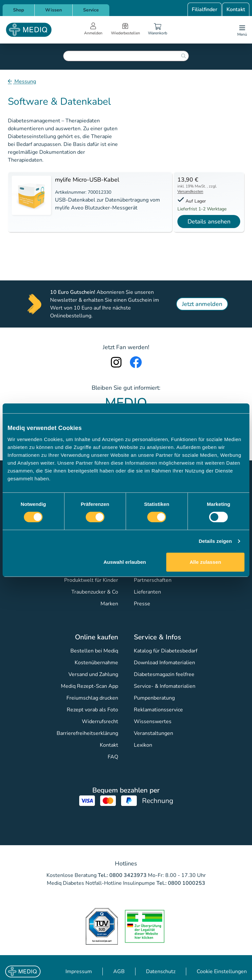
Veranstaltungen (153, 733)
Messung (25, 81)
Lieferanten (147, 592)
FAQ (113, 757)
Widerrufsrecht (100, 722)
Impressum (79, 971)
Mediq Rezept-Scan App (90, 686)
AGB (119, 971)
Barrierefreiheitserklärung (87, 733)
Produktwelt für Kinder (91, 580)
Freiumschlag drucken (92, 698)
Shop (18, 10)
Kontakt (236, 9)
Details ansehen (209, 222)
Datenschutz (161, 971)
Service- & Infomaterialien (165, 686)
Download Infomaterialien (164, 663)
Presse (142, 604)
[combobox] (126, 56)
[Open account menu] (93, 30)
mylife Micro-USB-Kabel (87, 180)
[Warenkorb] (158, 30)
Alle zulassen (205, 562)
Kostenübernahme (96, 663)
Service (91, 10)
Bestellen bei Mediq (94, 651)
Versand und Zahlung (93, 674)
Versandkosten (190, 191)
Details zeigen (215, 541)
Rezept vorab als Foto (92, 710)
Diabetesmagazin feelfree (164, 674)
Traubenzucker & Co (95, 592)
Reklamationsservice (158, 710)
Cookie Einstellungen (222, 971)
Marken (109, 604)
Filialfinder (205, 9)
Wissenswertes (153, 722)
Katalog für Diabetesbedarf (166, 651)
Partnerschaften (153, 580)
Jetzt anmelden (202, 304)
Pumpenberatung (154, 698)
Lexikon (143, 745)
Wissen (54, 10)
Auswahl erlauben (125, 562)
